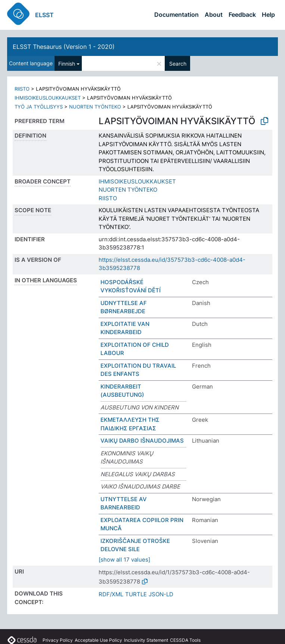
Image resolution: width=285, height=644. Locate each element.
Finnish (67, 64)
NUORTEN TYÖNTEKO (95, 107)
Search (178, 64)
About (214, 15)
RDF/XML (111, 594)
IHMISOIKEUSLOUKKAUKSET (48, 98)
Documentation (176, 15)
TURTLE (136, 594)
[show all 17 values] (124, 560)
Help (268, 15)
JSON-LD (161, 594)
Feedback (242, 15)
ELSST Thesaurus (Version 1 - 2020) (64, 47)
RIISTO (22, 89)
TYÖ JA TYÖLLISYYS (39, 107)
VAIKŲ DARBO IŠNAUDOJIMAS (142, 441)
